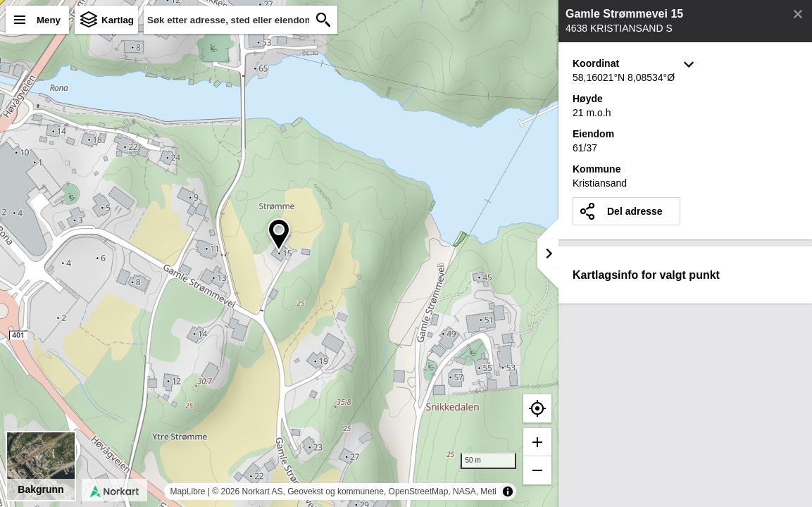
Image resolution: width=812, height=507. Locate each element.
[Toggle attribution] (508, 492)
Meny (49, 20)
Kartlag (118, 20)
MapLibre (187, 492)
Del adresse (635, 211)
